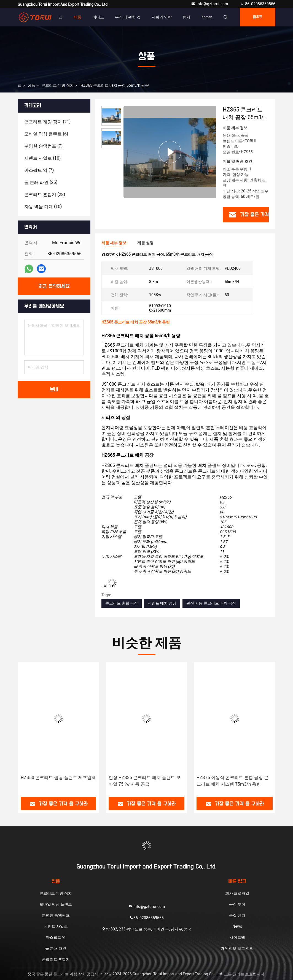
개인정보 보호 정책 (237, 948)
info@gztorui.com (210, 4)
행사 (187, 17)
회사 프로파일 (237, 893)
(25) (41, 182)
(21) (47, 122)
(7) (43, 146)
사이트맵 (237, 937)
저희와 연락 (162, 17)
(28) (45, 194)
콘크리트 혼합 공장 (122, 603)
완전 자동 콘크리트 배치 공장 (211, 603)
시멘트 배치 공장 (162, 603)
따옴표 (258, 17)
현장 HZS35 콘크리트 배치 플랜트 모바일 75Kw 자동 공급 (145, 781)
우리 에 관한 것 (128, 17)
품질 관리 (237, 915)
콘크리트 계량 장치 (58, 85)
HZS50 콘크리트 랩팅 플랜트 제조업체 (58, 778)
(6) (46, 134)
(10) (42, 158)
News (237, 926)
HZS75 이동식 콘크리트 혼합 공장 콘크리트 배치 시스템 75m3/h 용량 (232, 781)
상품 (31, 85)
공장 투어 (237, 904)
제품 (77, 17)
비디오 (98, 17)
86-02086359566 (258, 4)
